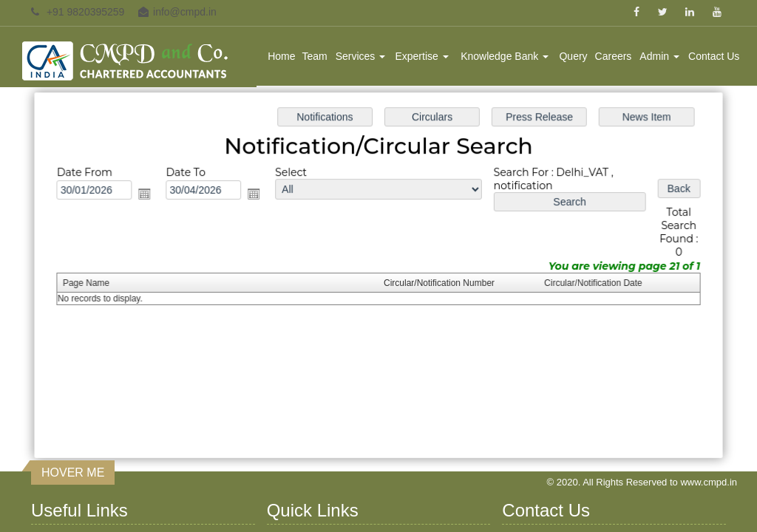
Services (361, 56)
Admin (659, 56)
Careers (614, 56)
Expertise (421, 56)
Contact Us (714, 56)
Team (315, 56)
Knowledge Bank (505, 56)
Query (573, 56)
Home (281, 56)
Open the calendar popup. (149, 195)
